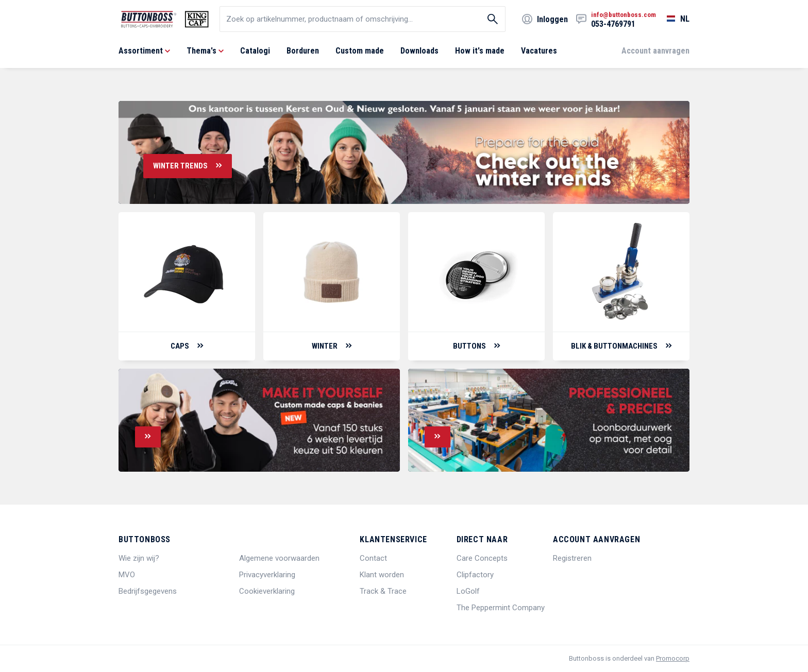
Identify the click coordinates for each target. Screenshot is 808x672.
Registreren (572, 558)
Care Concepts (482, 558)
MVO (127, 575)
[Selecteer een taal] (673, 19)
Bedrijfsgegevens (148, 591)
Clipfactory (475, 575)
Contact (373, 558)
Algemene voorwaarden (279, 558)
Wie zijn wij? (139, 558)
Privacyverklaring (267, 575)
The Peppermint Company (501, 608)
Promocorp (673, 658)
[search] (363, 19)
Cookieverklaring (267, 591)
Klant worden (382, 575)
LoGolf (468, 591)
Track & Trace (383, 591)
